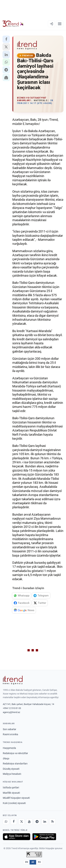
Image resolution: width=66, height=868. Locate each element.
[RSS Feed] (52, 822)
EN (27, 862)
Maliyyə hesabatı (12, 774)
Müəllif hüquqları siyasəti (16, 798)
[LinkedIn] (45, 822)
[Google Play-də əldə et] (44, 837)
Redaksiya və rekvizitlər (15, 753)
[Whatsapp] (6, 822)
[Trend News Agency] (13, 680)
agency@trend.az (11, 712)
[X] (21, 822)
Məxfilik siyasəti (11, 793)
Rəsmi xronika (10, 734)
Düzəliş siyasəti (11, 769)
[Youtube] (29, 822)
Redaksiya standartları (15, 764)
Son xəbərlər (10, 729)
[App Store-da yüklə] (17, 837)
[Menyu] (60, 24)
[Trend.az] (13, 24)
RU (40, 862)
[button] (6, 39)
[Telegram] (37, 822)
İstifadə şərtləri (11, 788)
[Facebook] (14, 822)
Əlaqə (6, 758)
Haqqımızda (9, 748)
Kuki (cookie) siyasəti (14, 803)
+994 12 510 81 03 (12, 708)
